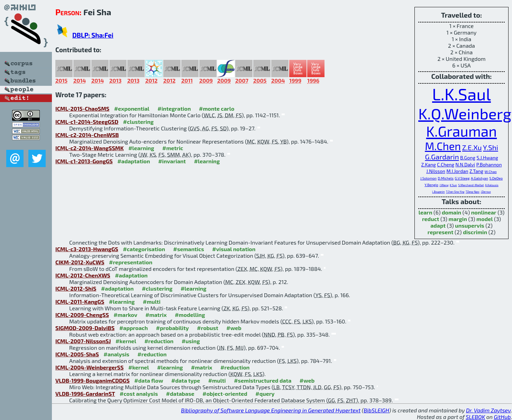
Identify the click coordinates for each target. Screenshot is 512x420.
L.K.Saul (461, 94)
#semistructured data (263, 380)
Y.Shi (491, 147)
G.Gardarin (442, 157)
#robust (208, 328)
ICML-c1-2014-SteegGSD (87, 122)
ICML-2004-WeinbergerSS (89, 367)
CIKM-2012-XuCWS (80, 262)
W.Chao (491, 172)
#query (265, 394)
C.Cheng (446, 165)
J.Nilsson (436, 171)
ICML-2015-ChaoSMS (82, 108)
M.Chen (443, 146)
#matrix (156, 315)
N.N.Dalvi (465, 165)
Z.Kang (429, 165)
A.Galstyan (479, 178)
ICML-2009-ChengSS (82, 315)
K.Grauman (461, 131)
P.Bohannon (489, 165)
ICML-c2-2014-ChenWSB (87, 135)
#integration (174, 108)
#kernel (126, 341)
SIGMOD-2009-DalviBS (85, 328)
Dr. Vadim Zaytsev (488, 410)
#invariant (172, 161)
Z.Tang (476, 171)
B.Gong (468, 158)
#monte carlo (217, 108)
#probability (172, 328)
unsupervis (470, 225)
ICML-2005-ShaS (77, 354)
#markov (125, 315)
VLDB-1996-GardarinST (85, 394)
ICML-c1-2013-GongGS (84, 161)
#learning (141, 148)
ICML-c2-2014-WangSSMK (89, 148)
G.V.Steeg (462, 178)
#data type (186, 380)
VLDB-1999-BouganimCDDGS (93, 380)
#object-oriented (225, 394)
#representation (131, 262)
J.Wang (444, 185)
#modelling (190, 315)
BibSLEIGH (376, 410)
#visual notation (234, 249)
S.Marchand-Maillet (471, 185)
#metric (173, 148)
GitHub (502, 417)
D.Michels (446, 178)
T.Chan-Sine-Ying (455, 192)
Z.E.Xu (472, 147)
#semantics (188, 249)
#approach (134, 328)
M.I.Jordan (458, 171)
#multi (152, 302)
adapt (438, 225)
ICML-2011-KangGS (80, 302)
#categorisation (144, 249)
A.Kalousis (492, 185)
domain (451, 212)
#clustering (139, 122)
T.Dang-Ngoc (473, 192)
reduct (431, 219)
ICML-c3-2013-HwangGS (87, 249)
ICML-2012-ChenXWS (83, 275)
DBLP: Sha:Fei (93, 35)
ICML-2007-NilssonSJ (83, 341)
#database (180, 394)
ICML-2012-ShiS (76, 288)
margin (458, 219)
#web (234, 328)
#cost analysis (139, 394)
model (484, 219)
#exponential (132, 108)
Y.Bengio (431, 185)
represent (441, 232)
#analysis (116, 354)
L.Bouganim (438, 192)
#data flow (149, 380)
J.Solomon (428, 178)
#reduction (159, 341)
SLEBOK (475, 417)
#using (191, 341)
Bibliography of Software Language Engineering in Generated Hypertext (271, 410)
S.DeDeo (496, 178)
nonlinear (484, 212)
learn (426, 212)
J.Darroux (486, 192)
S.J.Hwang (487, 158)
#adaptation (134, 161)
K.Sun (453, 185)
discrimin (475, 232)
